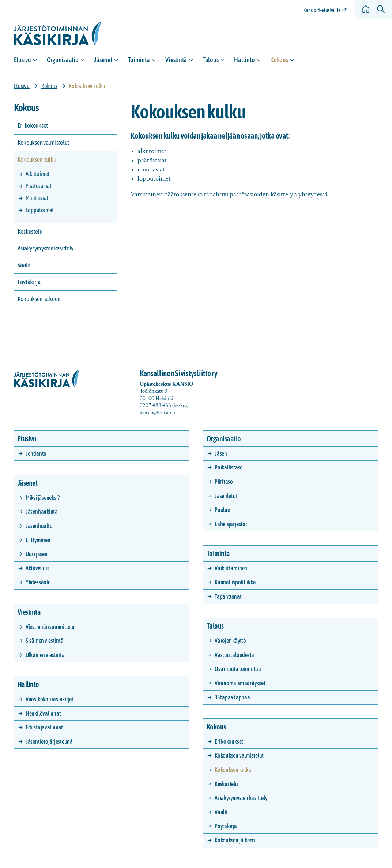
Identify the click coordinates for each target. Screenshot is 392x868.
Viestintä (176, 60)
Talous (210, 60)
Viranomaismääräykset (240, 683)
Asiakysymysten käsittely (46, 248)
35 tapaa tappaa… (234, 697)
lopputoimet (154, 179)
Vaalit (24, 265)
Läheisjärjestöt (231, 524)
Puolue (222, 510)
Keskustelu (30, 231)
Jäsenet (103, 60)
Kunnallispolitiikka (235, 582)
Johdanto (36, 453)
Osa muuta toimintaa (238, 669)
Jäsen (221, 453)
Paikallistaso (229, 467)
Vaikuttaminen (231, 568)
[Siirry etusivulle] (58, 34)
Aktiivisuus (37, 568)
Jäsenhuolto (39, 526)
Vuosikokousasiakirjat (50, 699)
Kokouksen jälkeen (39, 299)
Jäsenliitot (226, 496)
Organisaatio (63, 60)
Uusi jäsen (37, 554)
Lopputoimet (40, 210)
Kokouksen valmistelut (43, 143)
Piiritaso (224, 482)
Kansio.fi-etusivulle (322, 10)
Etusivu (22, 60)
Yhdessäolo (38, 582)
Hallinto (244, 60)
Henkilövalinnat (43, 713)
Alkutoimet (38, 174)
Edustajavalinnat (44, 727)
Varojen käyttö (230, 641)
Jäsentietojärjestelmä (49, 741)
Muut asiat (37, 198)
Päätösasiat (39, 186)
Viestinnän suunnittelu (50, 627)
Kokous (279, 60)
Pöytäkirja (29, 282)
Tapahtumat (228, 596)
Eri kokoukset (33, 125)
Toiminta (139, 60)
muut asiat (151, 170)
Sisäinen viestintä (45, 641)
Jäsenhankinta (42, 512)
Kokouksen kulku (37, 159)
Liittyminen (38, 540)
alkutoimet (152, 152)
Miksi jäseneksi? (43, 498)
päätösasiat (152, 161)
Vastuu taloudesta (234, 655)
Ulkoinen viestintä (45, 655)
